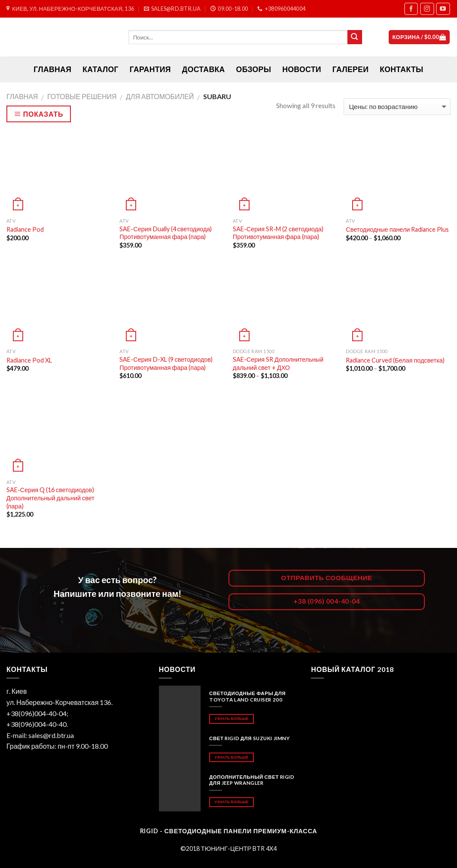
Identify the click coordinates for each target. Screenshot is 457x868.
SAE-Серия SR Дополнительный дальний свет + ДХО (278, 363)
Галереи (350, 69)
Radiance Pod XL (29, 360)
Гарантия (150, 69)
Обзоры (254, 69)
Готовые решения (82, 96)
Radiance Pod (25, 229)
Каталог (101, 69)
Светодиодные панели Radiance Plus (397, 229)
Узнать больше (231, 718)
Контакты (401, 69)
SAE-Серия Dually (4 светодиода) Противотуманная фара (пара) (166, 233)
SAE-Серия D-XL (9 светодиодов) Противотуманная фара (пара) (166, 363)
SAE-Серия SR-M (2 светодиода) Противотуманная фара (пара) (278, 233)
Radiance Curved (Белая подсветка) (395, 360)
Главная (22, 96)
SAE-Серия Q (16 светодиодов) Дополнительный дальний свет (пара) (50, 498)
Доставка (204, 69)
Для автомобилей (160, 96)
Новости (302, 69)
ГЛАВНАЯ (52, 69)
